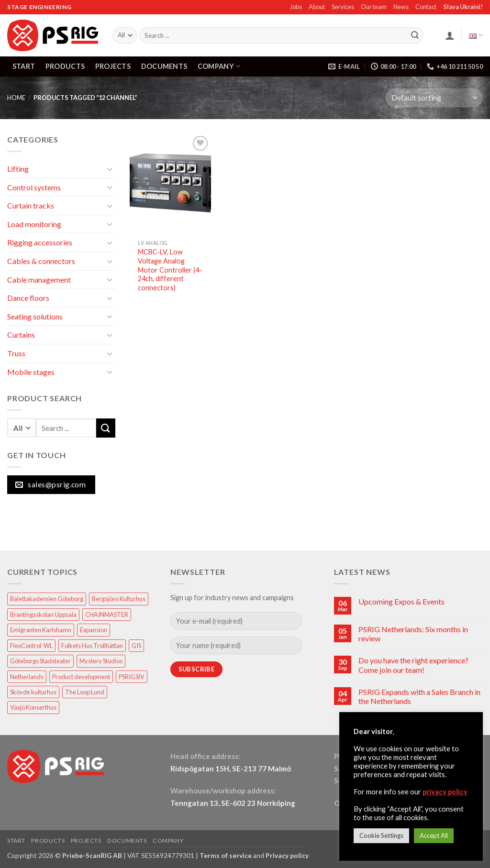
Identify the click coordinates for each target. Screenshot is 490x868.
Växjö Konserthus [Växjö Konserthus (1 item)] (33, 707)
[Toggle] (110, 169)
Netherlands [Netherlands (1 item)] (27, 677)
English (476, 35)
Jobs (296, 7)
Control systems (34, 187)
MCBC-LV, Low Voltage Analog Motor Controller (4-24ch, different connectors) (170, 270)
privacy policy (445, 792)
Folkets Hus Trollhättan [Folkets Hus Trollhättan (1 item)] (92, 646)
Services (343, 7)
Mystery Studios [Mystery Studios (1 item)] (101, 661)
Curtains (21, 335)
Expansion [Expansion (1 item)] (94, 630)
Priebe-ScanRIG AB (92, 855)
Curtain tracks (31, 205)
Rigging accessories (40, 242)
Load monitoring (34, 224)
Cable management (39, 280)
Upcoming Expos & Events (401, 601)
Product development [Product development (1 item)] (81, 677)
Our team (374, 7)
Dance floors (28, 298)
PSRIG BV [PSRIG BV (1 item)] (132, 677)
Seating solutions (35, 316)
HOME (16, 98)
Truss (16, 353)
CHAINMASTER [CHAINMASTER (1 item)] (107, 615)
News (401, 7)
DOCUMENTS (164, 66)
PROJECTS (113, 66)
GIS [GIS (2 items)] (136, 646)
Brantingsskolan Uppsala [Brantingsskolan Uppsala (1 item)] (43, 615)
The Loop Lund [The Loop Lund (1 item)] (85, 692)
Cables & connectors (41, 261)
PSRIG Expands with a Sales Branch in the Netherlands (419, 696)
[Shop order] (434, 98)
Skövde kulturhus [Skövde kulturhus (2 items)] (33, 692)
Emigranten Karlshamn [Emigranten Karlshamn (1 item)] (41, 630)
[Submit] (415, 35)
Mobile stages (31, 372)
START (24, 66)
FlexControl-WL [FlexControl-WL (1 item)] (31, 646)
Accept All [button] (434, 835)
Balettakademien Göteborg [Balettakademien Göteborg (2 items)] (47, 599)
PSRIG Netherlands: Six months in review (413, 634)
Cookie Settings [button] (381, 835)
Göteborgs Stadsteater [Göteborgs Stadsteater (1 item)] (40, 661)
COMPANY (219, 66)
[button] (450, 35)
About (317, 7)
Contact (426, 7)
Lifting (18, 169)
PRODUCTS (65, 66)
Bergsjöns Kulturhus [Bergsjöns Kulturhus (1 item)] (119, 599)
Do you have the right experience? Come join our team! (413, 665)
